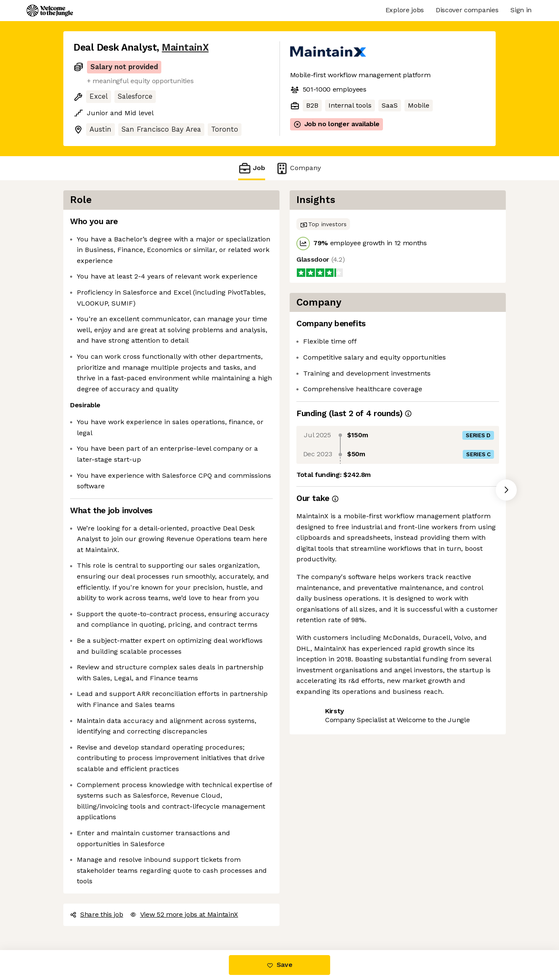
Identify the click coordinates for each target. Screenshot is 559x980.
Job (252, 168)
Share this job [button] (97, 914)
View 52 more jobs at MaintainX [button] (184, 914)
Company (298, 168)
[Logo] (50, 11)
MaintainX (185, 47)
